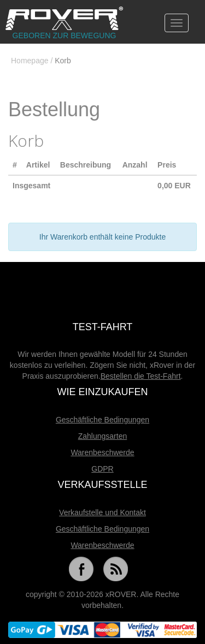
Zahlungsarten (103, 436)
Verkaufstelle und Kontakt (102, 512)
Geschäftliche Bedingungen (102, 420)
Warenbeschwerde (102, 452)
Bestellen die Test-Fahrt (141, 376)
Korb (63, 61)
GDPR (102, 469)
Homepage (30, 61)
